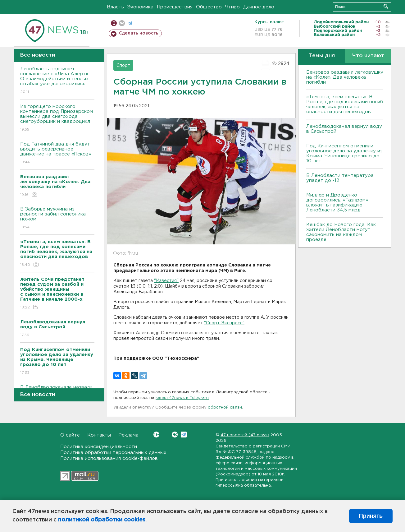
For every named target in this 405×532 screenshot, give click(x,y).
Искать (386, 6)
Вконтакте (156, 435)
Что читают (368, 56)
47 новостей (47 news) (245, 435)
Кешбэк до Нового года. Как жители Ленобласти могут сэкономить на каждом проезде (341, 232)
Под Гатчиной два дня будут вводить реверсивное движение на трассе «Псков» (57, 153)
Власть (115, 7)
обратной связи (225, 407)
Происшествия (175, 7)
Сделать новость (139, 33)
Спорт (123, 66)
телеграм (130, 23)
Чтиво (232, 7)
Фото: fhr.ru (125, 253)
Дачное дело (259, 7)
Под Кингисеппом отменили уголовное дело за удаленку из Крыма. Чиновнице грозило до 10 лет (344, 153)
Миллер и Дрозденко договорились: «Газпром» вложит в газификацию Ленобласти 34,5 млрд (337, 203)
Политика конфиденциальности (99, 447)
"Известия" (166, 281)
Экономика (140, 7)
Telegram (184, 435)
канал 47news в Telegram (182, 398)
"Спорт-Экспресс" (224, 323)
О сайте (70, 435)
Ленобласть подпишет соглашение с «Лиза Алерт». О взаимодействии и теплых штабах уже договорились (57, 81)
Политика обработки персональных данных (113, 453)
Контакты (99, 435)
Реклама (128, 435)
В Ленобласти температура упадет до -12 (340, 178)
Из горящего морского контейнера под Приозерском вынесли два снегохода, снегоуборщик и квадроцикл (57, 118)
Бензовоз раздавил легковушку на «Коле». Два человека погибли (345, 77)
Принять (371, 516)
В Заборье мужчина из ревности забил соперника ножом (57, 218)
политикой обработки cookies (102, 520)
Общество (209, 7)
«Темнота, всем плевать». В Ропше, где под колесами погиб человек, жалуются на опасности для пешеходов (345, 104)
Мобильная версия (114, 23)
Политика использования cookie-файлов (109, 458)
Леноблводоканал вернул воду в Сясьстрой (344, 129)
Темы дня (322, 56)
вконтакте (122, 23)
